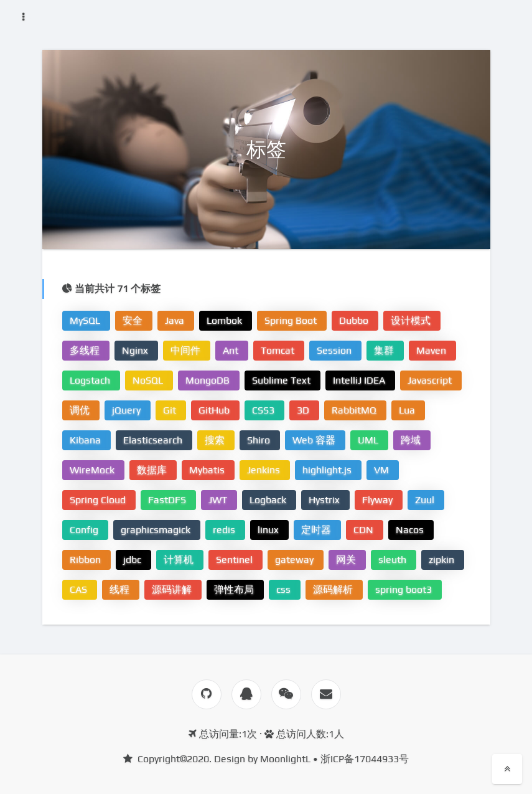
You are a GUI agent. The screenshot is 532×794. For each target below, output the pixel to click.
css (285, 589)
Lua (408, 410)
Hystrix (325, 500)
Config (85, 530)
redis (225, 530)
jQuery (128, 410)
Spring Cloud (99, 500)
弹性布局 (235, 589)
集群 (385, 350)
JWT (219, 500)
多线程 (86, 350)
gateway (296, 560)
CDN (365, 530)
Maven (432, 350)
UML (369, 440)
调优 (81, 410)
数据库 (153, 470)
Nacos (411, 530)
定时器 (317, 530)
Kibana (86, 440)
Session (335, 350)
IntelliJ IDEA (360, 380)
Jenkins (265, 470)
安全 (134, 320)
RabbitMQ (355, 410)
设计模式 (412, 320)
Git (171, 410)
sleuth (394, 560)
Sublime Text (282, 380)
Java (176, 320)
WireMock (93, 470)
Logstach (91, 380)
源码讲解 (173, 589)
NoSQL (149, 380)
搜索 (216, 440)
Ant (232, 350)
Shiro (260, 440)
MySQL (86, 320)
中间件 (187, 350)
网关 (347, 560)
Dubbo (355, 320)
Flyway (379, 500)
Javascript (431, 380)
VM (383, 470)
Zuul (426, 500)
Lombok (226, 320)
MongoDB (209, 380)
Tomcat (279, 350)
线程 (121, 589)
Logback (269, 500)
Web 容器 (315, 440)
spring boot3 (405, 589)
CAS (80, 589)
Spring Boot (292, 320)
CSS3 (264, 410)
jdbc (133, 560)
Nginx (136, 350)
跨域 (412, 440)
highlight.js (328, 470)
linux (269, 530)
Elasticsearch (154, 440)
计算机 (180, 560)
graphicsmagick (157, 530)
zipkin (443, 560)
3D (304, 410)
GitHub (215, 410)
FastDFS (168, 500)
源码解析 (334, 589)
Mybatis (208, 470)
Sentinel (236, 560)
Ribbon (86, 560)
